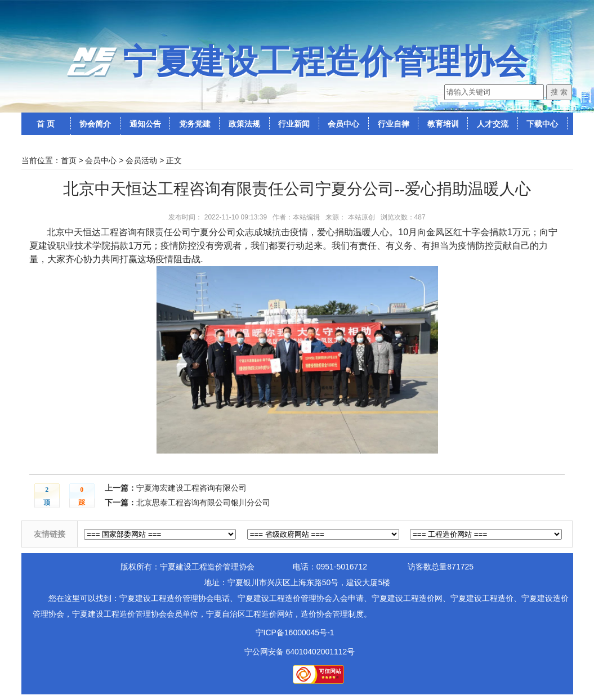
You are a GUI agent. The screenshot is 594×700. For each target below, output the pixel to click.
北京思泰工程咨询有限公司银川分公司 (203, 502)
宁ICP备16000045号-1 (295, 632)
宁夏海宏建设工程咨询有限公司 (191, 488)
